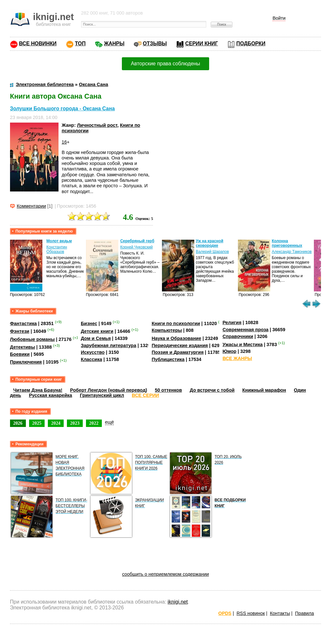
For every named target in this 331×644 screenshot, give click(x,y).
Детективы (23, 347)
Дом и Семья (96, 338)
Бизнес (89, 323)
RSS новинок (251, 613)
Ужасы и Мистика (242, 344)
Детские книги (97, 331)
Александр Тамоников (292, 252)
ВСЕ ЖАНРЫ (237, 358)
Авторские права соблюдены (165, 64)
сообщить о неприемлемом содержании (166, 574)
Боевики (20, 354)
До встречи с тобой (212, 390)
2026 (18, 423)
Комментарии (32, 206)
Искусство (93, 352)
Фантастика (23, 323)
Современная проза (245, 330)
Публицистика (168, 359)
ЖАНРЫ (114, 44)
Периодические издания (180, 345)
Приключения (26, 362)
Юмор (229, 351)
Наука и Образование (176, 338)
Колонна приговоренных (287, 243)
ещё (110, 422)
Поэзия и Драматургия (178, 352)
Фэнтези (20, 331)
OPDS (225, 613)
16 (64, 142)
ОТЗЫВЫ (155, 44)
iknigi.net (178, 602)
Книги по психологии (176, 323)
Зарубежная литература (108, 345)
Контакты (280, 613)
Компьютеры (167, 330)
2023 (75, 423)
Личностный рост (97, 125)
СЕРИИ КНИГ (202, 44)
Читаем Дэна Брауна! (38, 390)
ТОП (80, 44)
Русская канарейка (50, 395)
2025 (37, 423)
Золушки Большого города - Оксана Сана (62, 109)
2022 (94, 423)
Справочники (238, 336)
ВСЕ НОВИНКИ (38, 44)
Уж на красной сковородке (210, 243)
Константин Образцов (57, 249)
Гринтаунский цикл (102, 395)
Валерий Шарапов (212, 252)
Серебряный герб (137, 241)
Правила (304, 613)
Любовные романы (32, 339)
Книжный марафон (264, 390)
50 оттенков (168, 390)
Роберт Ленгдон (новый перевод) (109, 390)
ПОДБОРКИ (251, 44)
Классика (91, 359)
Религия (232, 322)
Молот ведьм (59, 241)
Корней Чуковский (137, 247)
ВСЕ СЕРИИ (145, 395)
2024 (56, 423)
